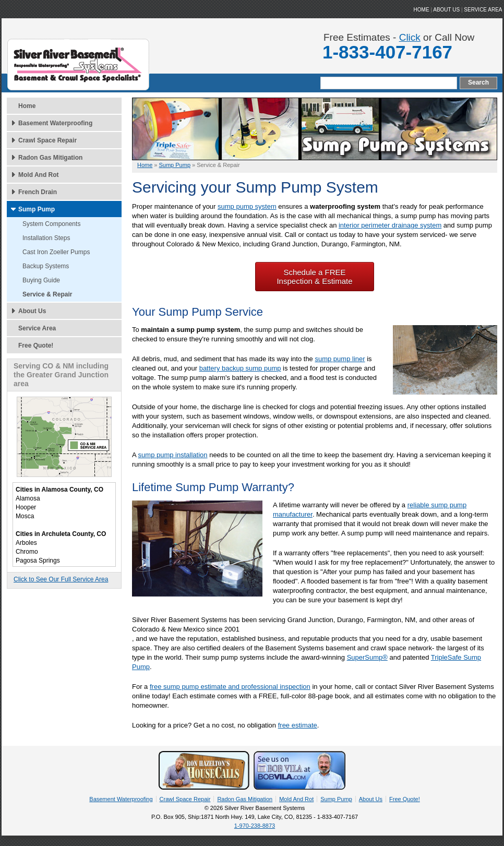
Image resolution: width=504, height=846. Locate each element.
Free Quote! (36, 345)
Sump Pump (37, 209)
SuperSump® (367, 657)
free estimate (298, 725)
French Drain (38, 192)
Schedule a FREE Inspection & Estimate (314, 277)
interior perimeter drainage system (390, 225)
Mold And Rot (39, 175)
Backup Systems (46, 266)
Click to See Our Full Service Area (61, 579)
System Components (51, 224)
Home (27, 106)
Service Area (483, 10)
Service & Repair (47, 294)
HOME (422, 10)
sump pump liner (340, 359)
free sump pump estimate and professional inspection (230, 687)
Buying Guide (41, 280)
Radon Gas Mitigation (50, 158)
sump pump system (247, 206)
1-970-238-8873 (255, 826)
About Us (32, 311)
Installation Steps (46, 238)
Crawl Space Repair (47, 140)
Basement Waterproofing (55, 123)
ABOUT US (446, 10)
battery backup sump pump (240, 368)
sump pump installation (173, 455)
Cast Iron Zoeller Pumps (56, 252)
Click (410, 37)
